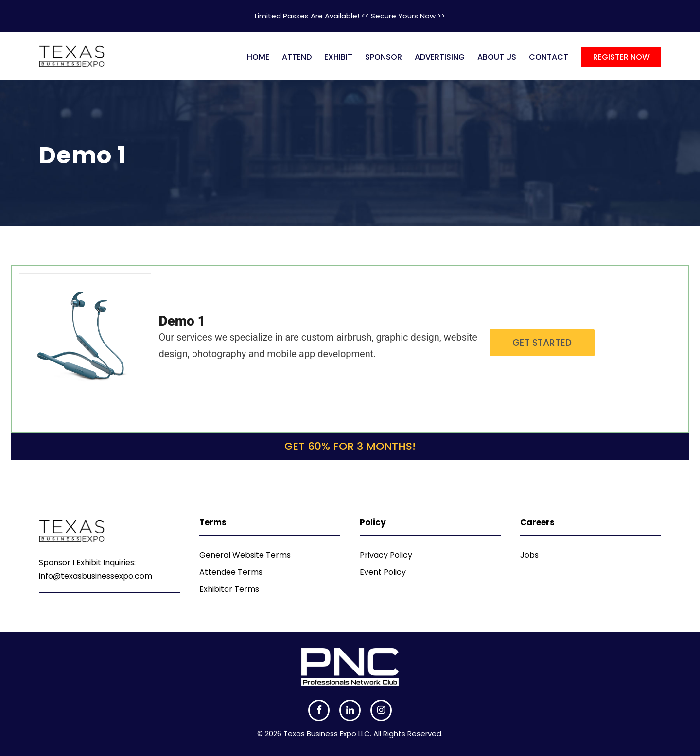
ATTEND (297, 57)
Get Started (542, 343)
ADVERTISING (440, 57)
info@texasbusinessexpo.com (96, 576)
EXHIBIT (338, 57)
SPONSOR (384, 57)
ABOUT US (497, 57)
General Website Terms (245, 555)
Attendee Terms (231, 572)
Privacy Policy (386, 555)
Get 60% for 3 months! (350, 446)
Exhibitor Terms (229, 589)
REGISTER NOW (621, 57)
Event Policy (383, 572)
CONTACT (549, 57)
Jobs (529, 555)
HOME (258, 57)
